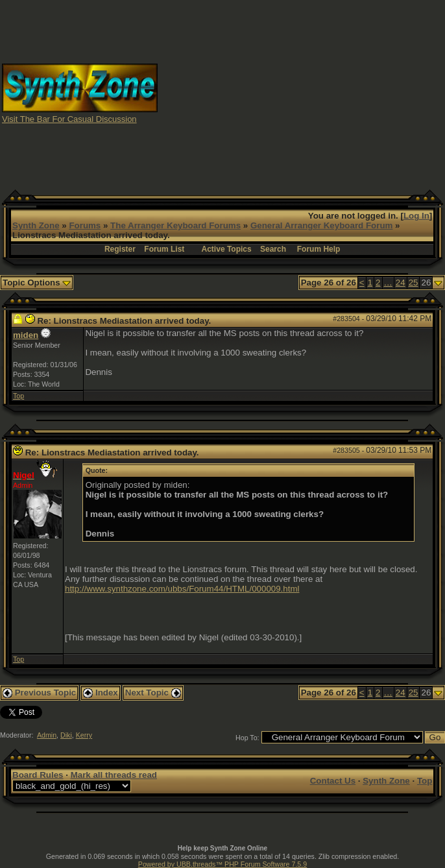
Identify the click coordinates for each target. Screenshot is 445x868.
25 (414, 283)
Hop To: (247, 738)
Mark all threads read (114, 775)
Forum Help (319, 249)
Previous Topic (39, 693)
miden (26, 335)
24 (401, 283)
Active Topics (227, 249)
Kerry (84, 735)
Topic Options (37, 283)
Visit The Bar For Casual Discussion (69, 119)
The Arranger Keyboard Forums (175, 225)
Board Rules (38, 775)
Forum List (164, 249)
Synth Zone (36, 225)
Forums (85, 225)
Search (273, 249)
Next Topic (153, 693)
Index (101, 693)
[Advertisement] (310, 93)
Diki (66, 735)
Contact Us (333, 781)
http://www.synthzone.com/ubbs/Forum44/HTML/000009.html (182, 589)
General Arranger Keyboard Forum (321, 225)
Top (18, 396)
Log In (416, 216)
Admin (47, 735)
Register (120, 249)
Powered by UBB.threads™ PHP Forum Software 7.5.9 (222, 864)
